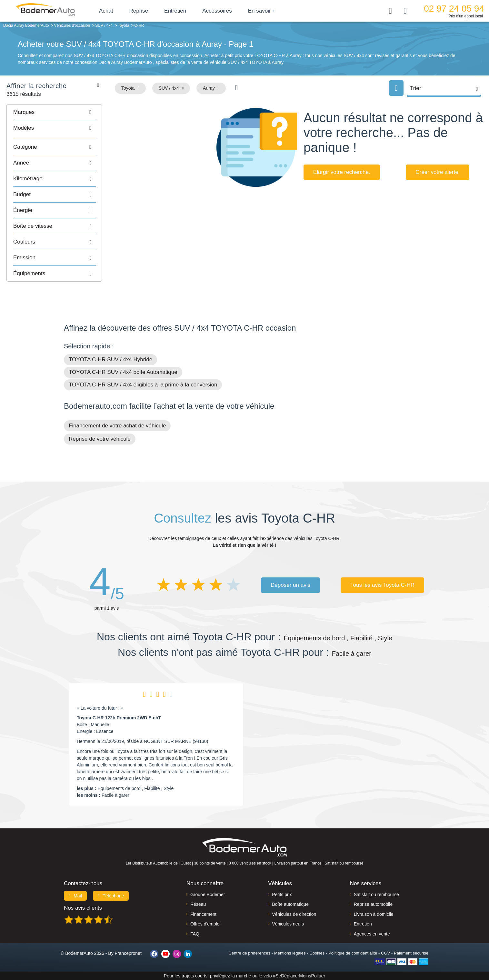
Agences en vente (372, 934)
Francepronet (128, 953)
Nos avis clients (83, 908)
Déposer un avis (290, 585)
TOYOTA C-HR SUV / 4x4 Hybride (110, 360)
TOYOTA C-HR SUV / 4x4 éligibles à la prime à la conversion (143, 385)
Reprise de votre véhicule (100, 439)
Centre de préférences (249, 953)
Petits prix (282, 895)
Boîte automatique (290, 904)
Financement (203, 914)
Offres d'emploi (205, 924)
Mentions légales (290, 953)
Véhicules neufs (288, 924)
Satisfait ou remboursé (376, 895)
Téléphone (111, 896)
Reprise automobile (373, 904)
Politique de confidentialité (353, 953)
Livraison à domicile (374, 914)
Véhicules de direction (294, 914)
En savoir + (262, 11)
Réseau (198, 904)
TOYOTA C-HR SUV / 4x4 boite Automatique (123, 372)
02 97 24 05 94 (454, 9)
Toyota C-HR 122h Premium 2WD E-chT (119, 718)
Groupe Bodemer (208, 895)
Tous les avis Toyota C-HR (382, 585)
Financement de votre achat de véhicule (117, 426)
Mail (75, 896)
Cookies (317, 953)
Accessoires (217, 11)
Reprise (139, 11)
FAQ (195, 934)
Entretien (175, 11)
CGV (385, 953)
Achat (106, 11)
